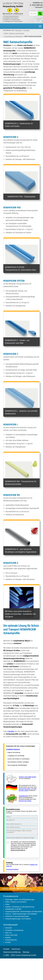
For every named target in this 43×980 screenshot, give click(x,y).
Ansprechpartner (11, 940)
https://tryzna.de (7, 14)
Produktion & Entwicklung (14, 930)
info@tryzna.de (18, 14)
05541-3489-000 (37, 5)
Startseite (9, 928)
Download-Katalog (12, 869)
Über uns (8, 933)
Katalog (8, 937)
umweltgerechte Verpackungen (13, 21)
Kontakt (8, 942)
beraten (11, 731)
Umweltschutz (23, 796)
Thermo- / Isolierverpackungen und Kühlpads (21, 914)
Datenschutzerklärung (18, 850)
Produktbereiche (11, 896)
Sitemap (26, 952)
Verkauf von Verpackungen (12, 20)
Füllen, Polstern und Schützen (16, 902)
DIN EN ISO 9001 (25, 789)
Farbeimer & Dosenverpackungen (17, 916)
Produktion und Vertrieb (11, 18)
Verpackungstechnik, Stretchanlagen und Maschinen (24, 912)
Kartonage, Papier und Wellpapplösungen (20, 900)
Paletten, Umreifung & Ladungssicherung (20, 907)
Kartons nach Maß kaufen (28, 777)
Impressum (39, 7)
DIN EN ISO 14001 (28, 790)
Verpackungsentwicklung (11, 16)
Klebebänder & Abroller (13, 909)
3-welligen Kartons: (13, 749)
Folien (7, 904)
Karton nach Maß (11, 935)
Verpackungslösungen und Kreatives (18, 919)
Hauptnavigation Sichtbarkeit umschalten (40, 25)
